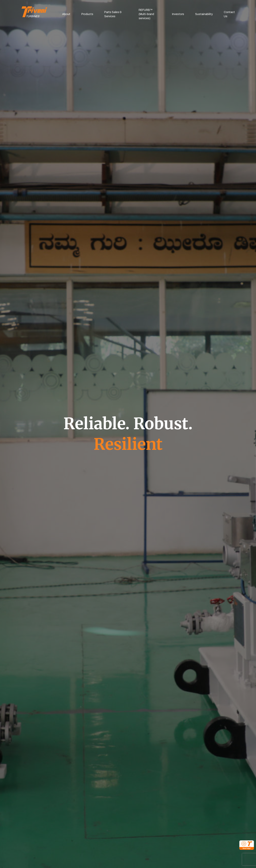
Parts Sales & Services (113, 14)
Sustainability (204, 14)
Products (87, 14)
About (66, 14)
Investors (178, 14)
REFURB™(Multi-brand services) (146, 14)
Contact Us (229, 14)
